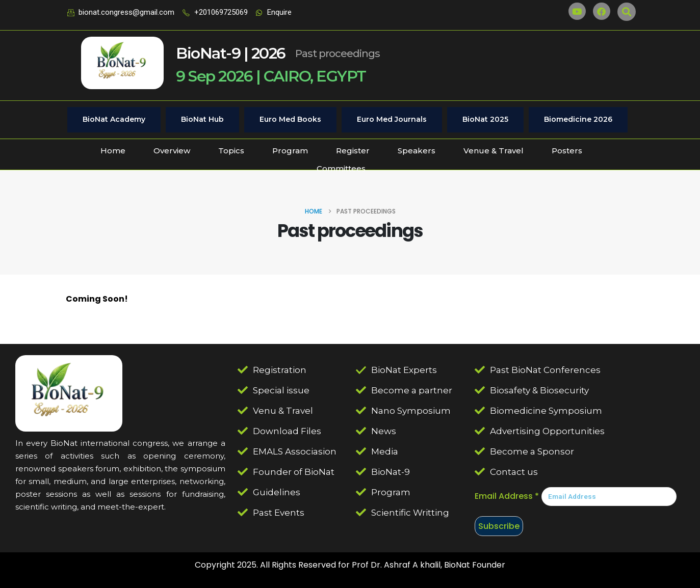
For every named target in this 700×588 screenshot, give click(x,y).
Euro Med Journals (392, 119)
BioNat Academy (114, 119)
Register (353, 151)
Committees (341, 168)
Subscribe (499, 526)
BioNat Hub (202, 119)
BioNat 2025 (485, 119)
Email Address (507, 496)
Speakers (417, 151)
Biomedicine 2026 (578, 119)
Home (113, 151)
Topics (231, 151)
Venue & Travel (494, 151)
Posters (567, 151)
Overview (172, 151)
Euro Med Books (290, 119)
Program (290, 151)
